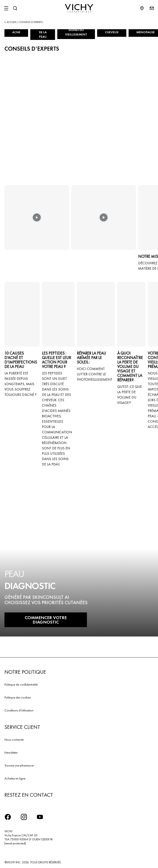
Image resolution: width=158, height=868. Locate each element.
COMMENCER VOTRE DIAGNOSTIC (46, 620)
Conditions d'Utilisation (19, 710)
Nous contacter (14, 740)
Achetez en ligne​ (15, 778)
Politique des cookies (18, 697)
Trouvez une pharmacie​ (19, 765)
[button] (37, 221)
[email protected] (15, 843)
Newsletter (11, 752)
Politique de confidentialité (21, 684)
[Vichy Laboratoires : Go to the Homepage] (79, 8)
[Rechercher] (15, 8)
